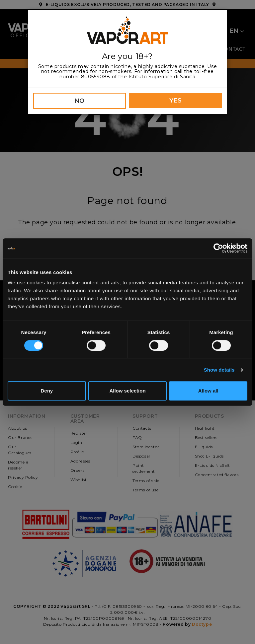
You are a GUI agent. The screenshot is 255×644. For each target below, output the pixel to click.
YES (176, 101)
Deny (47, 391)
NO (80, 101)
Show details (219, 370)
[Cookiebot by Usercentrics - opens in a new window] (218, 248)
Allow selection (127, 391)
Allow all (208, 391)
